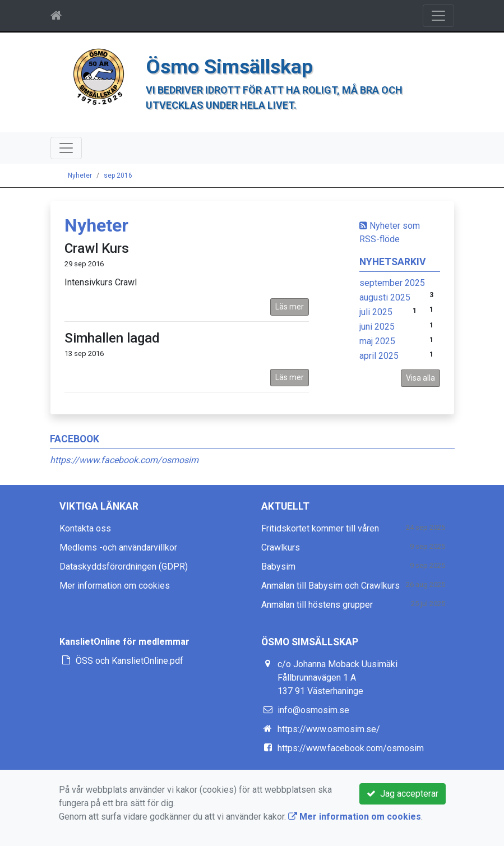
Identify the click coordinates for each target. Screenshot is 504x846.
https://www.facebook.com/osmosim (124, 460)
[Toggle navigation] (438, 16)
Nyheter (80, 175)
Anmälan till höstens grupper (317, 605)
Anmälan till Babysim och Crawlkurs (330, 586)
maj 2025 (377, 341)
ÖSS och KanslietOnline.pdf (130, 661)
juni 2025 (377, 327)
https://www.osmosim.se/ (329, 729)
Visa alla (420, 378)
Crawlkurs (281, 547)
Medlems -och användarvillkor (118, 547)
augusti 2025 (385, 297)
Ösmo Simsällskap (229, 67)
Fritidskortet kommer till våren (320, 528)
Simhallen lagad (112, 338)
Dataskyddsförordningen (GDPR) (124, 567)
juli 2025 (376, 312)
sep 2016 (118, 175)
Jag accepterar (403, 794)
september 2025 (392, 283)
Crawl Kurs (97, 248)
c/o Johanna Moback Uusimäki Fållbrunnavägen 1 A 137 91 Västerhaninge (337, 678)
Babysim (278, 567)
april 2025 (379, 356)
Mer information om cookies (115, 586)
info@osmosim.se (313, 710)
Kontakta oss (85, 528)
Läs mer (290, 307)
